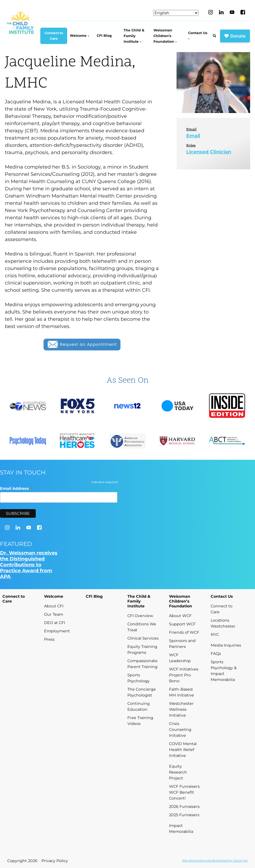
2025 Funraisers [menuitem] (184, 815)
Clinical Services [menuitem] (143, 638)
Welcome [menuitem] (78, 36)
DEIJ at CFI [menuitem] (55, 623)
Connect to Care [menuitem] (54, 36)
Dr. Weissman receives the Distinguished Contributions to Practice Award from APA (29, 565)
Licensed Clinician (209, 152)
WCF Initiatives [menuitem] (184, 669)
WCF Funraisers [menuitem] (184, 786)
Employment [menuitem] (57, 631)
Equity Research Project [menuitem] (178, 772)
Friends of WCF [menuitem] (184, 632)
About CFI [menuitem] (54, 606)
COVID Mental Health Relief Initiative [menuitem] (183, 750)
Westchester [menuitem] (223, 626)
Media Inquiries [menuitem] (226, 645)
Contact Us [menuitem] (198, 33)
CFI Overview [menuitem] (140, 616)
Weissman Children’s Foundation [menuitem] (164, 36)
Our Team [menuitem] (54, 614)
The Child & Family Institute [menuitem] (134, 36)
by (215, 860)
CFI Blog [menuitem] (104, 36)
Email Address (16, 488)
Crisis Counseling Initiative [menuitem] (180, 730)
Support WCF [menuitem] (182, 624)
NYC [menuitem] (215, 634)
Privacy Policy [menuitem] (55, 861)
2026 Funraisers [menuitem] (184, 807)
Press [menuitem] (49, 639)
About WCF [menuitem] (180, 616)
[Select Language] (176, 13)
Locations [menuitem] (220, 620)
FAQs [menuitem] (216, 654)
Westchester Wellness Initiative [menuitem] (181, 709)
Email (193, 136)
